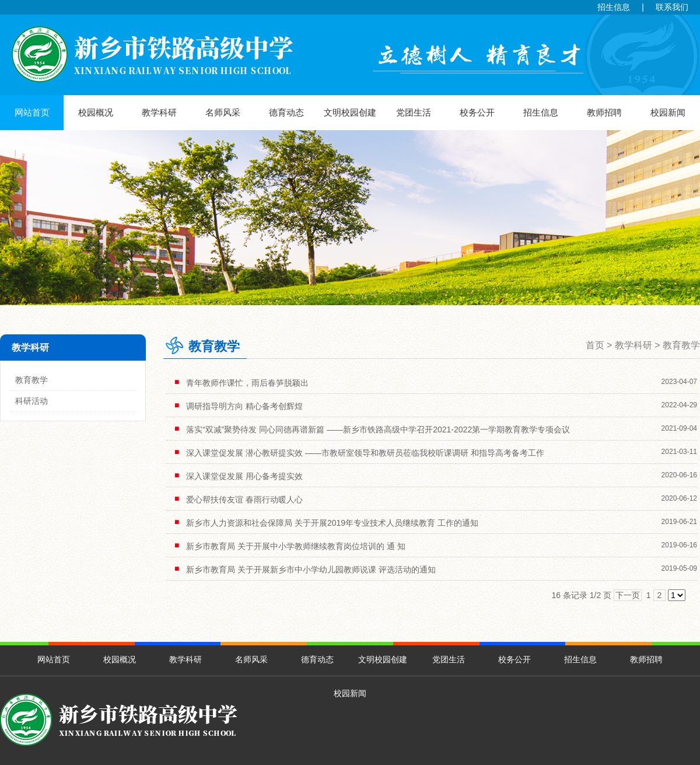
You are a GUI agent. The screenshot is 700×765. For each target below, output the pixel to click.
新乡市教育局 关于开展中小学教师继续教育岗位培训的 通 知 (296, 546)
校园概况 (96, 112)
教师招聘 (604, 112)
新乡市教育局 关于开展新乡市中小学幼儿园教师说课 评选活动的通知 (311, 570)
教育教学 (32, 380)
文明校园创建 (350, 112)
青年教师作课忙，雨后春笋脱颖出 (247, 383)
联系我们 (672, 7)
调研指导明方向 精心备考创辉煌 (244, 406)
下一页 (628, 595)
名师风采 (223, 112)
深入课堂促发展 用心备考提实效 (244, 476)
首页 (595, 345)
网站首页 (32, 112)
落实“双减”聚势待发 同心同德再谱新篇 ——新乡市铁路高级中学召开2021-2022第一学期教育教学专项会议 (378, 429)
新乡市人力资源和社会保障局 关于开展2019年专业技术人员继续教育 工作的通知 (332, 523)
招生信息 (614, 7)
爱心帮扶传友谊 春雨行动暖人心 (244, 499)
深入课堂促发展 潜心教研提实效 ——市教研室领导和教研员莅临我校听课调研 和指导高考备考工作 (365, 453)
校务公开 (477, 112)
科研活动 (32, 401)
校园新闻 (668, 112)
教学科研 (159, 112)
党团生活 (414, 112)
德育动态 (286, 112)
